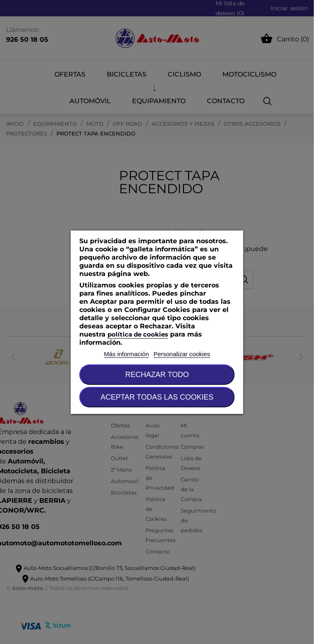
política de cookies (138, 334)
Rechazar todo (157, 375)
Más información (126, 354)
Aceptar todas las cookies (157, 397)
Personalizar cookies (182, 354)
